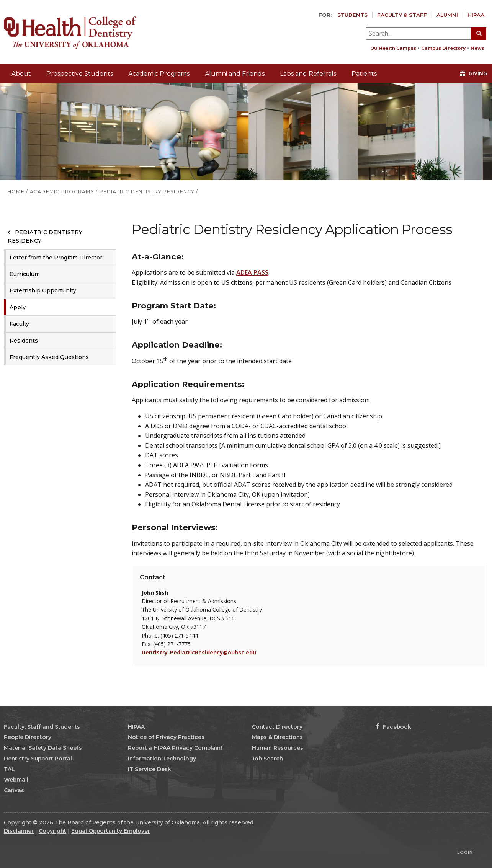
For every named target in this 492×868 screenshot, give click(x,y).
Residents (24, 341)
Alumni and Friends (235, 74)
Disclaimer (19, 831)
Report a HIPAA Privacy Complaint (175, 748)
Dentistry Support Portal (38, 759)
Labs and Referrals (308, 74)
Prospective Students (80, 74)
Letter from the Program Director (56, 258)
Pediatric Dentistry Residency (45, 237)
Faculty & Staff (402, 15)
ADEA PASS (252, 272)
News (477, 48)
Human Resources (278, 748)
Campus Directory (443, 48)
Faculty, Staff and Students (42, 727)
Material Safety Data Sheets (43, 748)
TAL (9, 769)
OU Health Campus (393, 48)
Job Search (267, 759)
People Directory (28, 737)
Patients (364, 74)
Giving (473, 73)
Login (465, 852)
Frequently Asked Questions (49, 357)
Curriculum (25, 274)
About (21, 74)
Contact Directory (277, 727)
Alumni (447, 15)
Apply (18, 307)
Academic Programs (159, 74)
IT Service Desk (150, 769)
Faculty (19, 324)
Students (352, 15)
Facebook (393, 727)
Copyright (52, 831)
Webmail (16, 780)
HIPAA (476, 15)
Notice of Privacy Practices (166, 737)
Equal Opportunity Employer (111, 831)
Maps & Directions (277, 737)
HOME (16, 192)
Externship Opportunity (43, 290)
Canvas (14, 790)
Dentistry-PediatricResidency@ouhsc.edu (199, 652)
